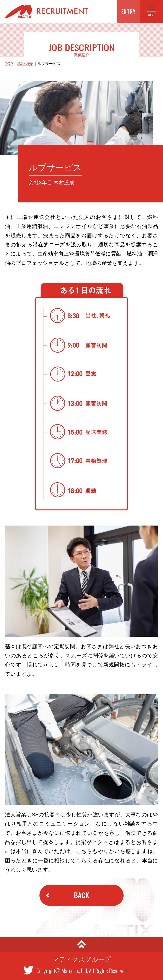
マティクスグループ (82, 959)
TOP (9, 64)
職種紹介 (25, 64)
